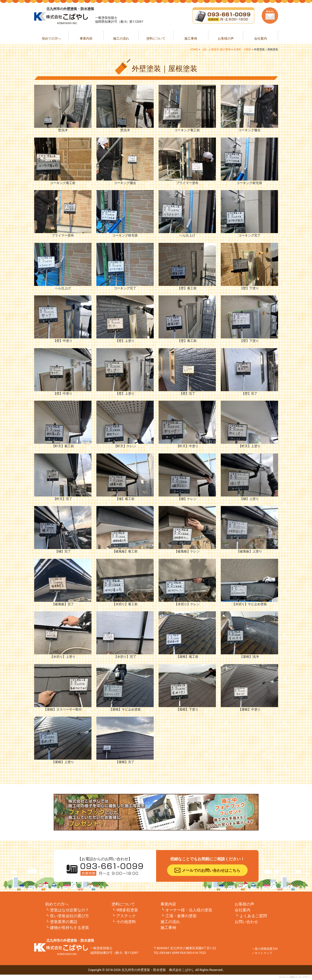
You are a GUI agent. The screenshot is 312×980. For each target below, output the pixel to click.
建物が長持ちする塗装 (70, 928)
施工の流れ (121, 38)
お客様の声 (226, 38)
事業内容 (86, 38)
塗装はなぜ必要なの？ (70, 910)
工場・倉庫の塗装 (181, 916)
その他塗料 (126, 922)
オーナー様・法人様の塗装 (189, 910)
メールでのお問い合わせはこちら (211, 870)
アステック (126, 916)
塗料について (156, 38)
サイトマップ (263, 953)
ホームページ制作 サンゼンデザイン (295, 977)
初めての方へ (51, 38)
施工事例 (191, 38)
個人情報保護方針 (266, 949)
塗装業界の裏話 (64, 922)
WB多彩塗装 (127, 910)
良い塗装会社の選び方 (70, 916)
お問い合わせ (246, 922)
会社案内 (261, 38)
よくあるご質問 (253, 916)
